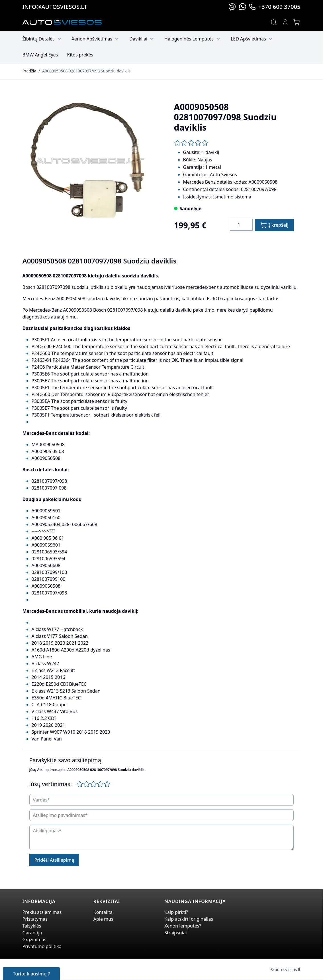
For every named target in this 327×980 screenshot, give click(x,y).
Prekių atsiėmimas (42, 912)
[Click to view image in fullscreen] (89, 162)
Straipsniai (176, 933)
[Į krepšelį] (274, 225)
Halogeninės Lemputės (193, 39)
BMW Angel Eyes (40, 55)
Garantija (32, 933)
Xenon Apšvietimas (96, 39)
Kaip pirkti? (176, 912)
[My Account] (285, 22)
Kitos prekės (80, 55)
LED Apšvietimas (252, 39)
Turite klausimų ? (31, 974)
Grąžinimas (34, 940)
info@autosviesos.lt (55, 7)
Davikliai (142, 39)
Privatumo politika (42, 946)
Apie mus (103, 919)
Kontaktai (104, 912)
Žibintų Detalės (43, 39)
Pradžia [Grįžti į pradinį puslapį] (29, 71)
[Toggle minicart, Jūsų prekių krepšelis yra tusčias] (297, 22)
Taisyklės (32, 926)
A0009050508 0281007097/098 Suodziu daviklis (86, 71)
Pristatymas (35, 919)
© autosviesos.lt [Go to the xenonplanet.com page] (286, 970)
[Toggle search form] (274, 22)
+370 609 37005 (275, 7)
